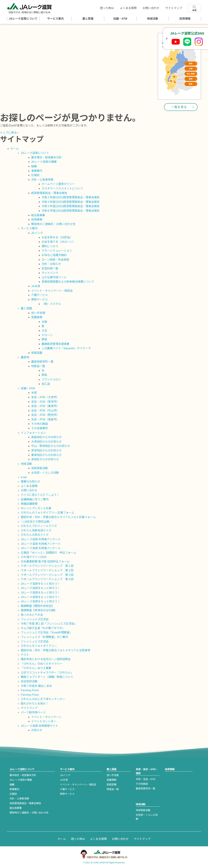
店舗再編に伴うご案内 (35, 499)
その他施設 (142, 784)
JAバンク (37, 233)
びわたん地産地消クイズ (36, 530)
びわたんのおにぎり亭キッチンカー (43, 699)
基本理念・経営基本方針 (46, 157)
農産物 (25, 357)
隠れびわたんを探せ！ (35, 704)
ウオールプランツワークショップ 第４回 (47, 579)
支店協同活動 (29, 681)
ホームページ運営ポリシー (58, 184)
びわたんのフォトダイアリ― (39, 646)
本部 (34, 393)
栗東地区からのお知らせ (46, 455)
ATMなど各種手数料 (54, 255)
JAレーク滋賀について (23, 19)
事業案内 (37, 171)
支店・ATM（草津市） (45, 402)
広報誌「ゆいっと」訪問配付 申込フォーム (49, 553)
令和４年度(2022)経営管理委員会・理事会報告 (71, 202)
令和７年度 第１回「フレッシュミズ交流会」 (49, 624)
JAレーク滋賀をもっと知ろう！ (40, 584)
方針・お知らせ (51, 264)
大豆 (44, 331)
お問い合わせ (151, 8)
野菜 (44, 339)
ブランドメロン (51, 380)
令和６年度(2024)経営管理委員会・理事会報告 (71, 211)
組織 (34, 166)
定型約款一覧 (50, 268)
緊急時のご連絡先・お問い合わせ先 (53, 224)
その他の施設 (40, 424)
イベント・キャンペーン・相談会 (52, 291)
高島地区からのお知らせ (46, 437)
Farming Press (30, 690)
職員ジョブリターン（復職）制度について (47, 677)
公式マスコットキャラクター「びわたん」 (47, 673)
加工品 (46, 384)
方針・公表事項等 (42, 180)
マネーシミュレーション (57, 251)
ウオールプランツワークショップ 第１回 (47, 566)
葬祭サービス (40, 300)
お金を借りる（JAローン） (58, 242)
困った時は (107, 8)
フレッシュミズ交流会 (35, 619)
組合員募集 (38, 215)
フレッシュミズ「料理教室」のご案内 (44, 637)
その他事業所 (40, 428)
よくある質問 (128, 8)
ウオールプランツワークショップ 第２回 (47, 570)
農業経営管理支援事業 (55, 344)
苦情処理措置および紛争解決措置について (68, 282)
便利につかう (50, 246)
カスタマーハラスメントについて (62, 189)
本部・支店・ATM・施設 (147, 771)
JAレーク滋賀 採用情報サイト (39, 726)
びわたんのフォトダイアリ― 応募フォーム (47, 513)
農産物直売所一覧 (42, 362)
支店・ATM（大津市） (45, 397)
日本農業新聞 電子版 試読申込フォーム (45, 562)
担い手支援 (38, 313)
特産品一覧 (38, 366)
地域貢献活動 (40, 468)
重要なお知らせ (31, 482)
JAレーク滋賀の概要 (44, 162)
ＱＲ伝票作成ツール (54, 277)
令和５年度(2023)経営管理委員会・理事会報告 (71, 206)
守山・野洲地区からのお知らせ (51, 446)
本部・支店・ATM (146, 779)
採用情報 (185, 19)
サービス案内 (55, 19)
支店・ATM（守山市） (45, 411)
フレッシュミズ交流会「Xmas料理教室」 (47, 632)
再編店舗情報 (29, 504)
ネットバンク (50, 273)
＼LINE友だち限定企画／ (36, 522)
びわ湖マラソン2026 (34, 557)
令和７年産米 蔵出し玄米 (36, 686)
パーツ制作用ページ (33, 712)
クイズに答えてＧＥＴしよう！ (40, 495)
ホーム (15, 149)
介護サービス (40, 295)
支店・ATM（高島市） (45, 419)
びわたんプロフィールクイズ (39, 526)
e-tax (24, 477)
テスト (25, 655)
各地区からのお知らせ (45, 459)
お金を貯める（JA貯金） (57, 237)
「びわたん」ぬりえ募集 (36, 668)
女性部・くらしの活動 (45, 473)
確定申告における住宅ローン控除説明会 (46, 659)
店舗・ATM (120, 19)
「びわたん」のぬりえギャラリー (42, 664)
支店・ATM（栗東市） (45, 406)
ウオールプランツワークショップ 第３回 (47, 575)
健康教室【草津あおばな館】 (39, 610)
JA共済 (36, 286)
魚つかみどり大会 (32, 615)
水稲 (44, 322)
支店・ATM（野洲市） (45, 415)
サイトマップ (174, 8)
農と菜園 (88, 19)
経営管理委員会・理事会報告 (49, 193)
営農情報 (37, 317)
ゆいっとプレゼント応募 (36, 508)
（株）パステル (51, 304)
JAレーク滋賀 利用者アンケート (41, 539)
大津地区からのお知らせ (46, 442)
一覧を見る (179, 107)
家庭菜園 (37, 353)
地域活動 (153, 19)
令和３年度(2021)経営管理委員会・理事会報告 (71, 197)
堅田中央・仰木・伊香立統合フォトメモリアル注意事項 (55, 650)
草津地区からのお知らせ (46, 450)
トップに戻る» (9, 133)
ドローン (47, 335)
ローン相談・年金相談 (55, 260)
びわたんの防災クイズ (35, 535)
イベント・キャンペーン (46, 717)
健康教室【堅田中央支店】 (37, 606)
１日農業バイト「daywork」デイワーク (66, 348)
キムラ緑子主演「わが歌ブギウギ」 (43, 628)
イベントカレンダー (44, 721)
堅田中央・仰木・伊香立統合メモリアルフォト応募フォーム (58, 517)
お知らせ (37, 730)
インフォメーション (33, 433)
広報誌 (35, 175)
